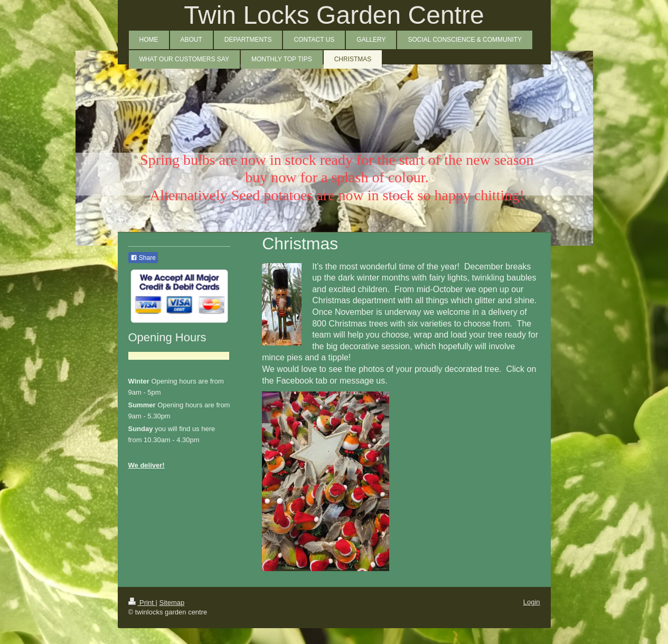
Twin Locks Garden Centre (334, 15)
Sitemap (172, 603)
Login (532, 602)
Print (142, 603)
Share (143, 258)
